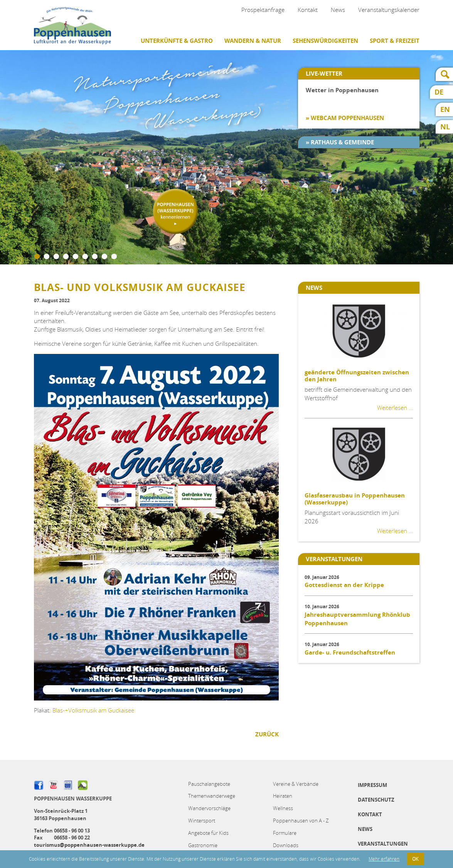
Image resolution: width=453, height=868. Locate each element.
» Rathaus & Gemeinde (340, 142)
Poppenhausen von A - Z (301, 821)
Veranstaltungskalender (389, 10)
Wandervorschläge (209, 808)
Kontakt (308, 10)
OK (415, 859)
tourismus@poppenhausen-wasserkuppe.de (89, 845)
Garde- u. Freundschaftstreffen (350, 652)
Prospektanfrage (263, 10)
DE (439, 92)
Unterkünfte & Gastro (177, 41)
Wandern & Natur (253, 41)
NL (445, 127)
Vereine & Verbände (296, 784)
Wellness (283, 808)
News (338, 10)
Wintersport (202, 821)
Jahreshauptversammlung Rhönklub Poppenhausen (357, 619)
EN (445, 109)
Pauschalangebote (209, 784)
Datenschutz (376, 800)
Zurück (267, 734)
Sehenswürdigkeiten (325, 41)
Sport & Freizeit (395, 41)
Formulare (285, 833)
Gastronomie (203, 845)
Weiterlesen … (395, 408)
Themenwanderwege (212, 796)
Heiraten (283, 796)
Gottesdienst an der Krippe (344, 585)
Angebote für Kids (208, 833)
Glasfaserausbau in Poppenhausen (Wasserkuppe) (355, 499)
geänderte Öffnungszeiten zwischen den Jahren (357, 376)
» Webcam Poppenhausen (345, 118)
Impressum (372, 785)
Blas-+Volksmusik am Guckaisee (93, 710)
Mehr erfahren (384, 859)
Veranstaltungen (383, 844)
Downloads (286, 845)
